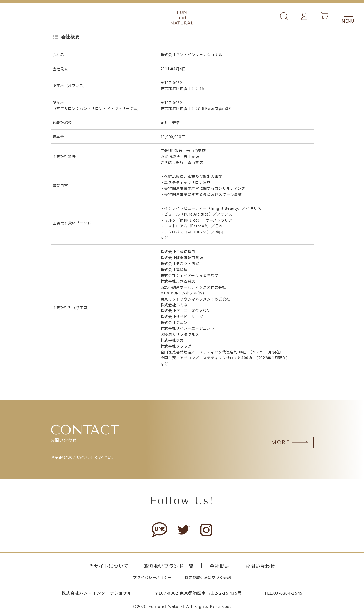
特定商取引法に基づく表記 (208, 577)
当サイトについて (109, 566)
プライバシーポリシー (152, 577)
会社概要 (219, 566)
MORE (280, 442)
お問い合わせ (260, 566)
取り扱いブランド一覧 (169, 566)
